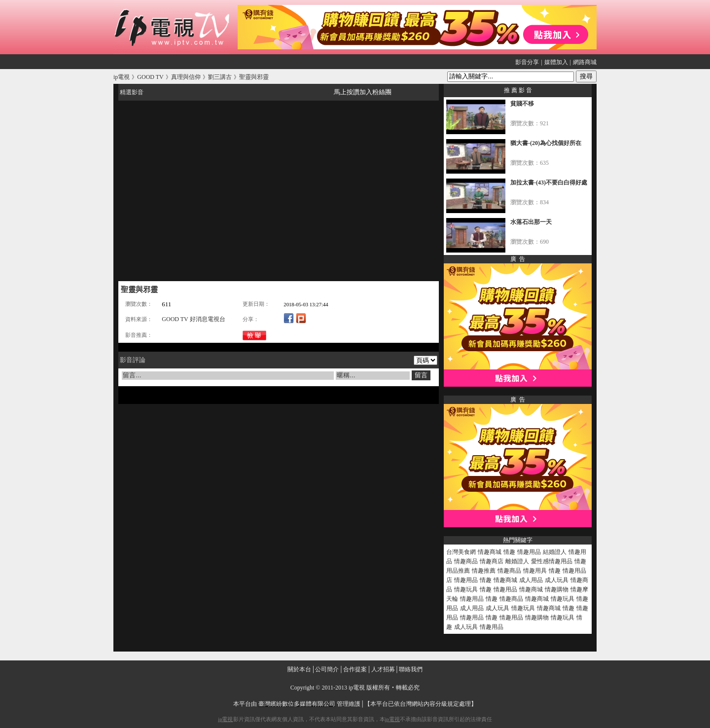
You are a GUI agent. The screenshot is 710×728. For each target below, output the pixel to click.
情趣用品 (529, 552)
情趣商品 (466, 561)
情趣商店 (492, 561)
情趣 (509, 552)
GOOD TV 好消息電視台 (193, 319)
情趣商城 (490, 552)
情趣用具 (535, 571)
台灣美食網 (461, 552)
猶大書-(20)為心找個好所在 (546, 143)
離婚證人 (517, 561)
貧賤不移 (522, 104)
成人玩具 (557, 580)
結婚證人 (555, 552)
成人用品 (531, 580)
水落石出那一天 (531, 222)
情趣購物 (557, 589)
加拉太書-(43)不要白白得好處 (549, 182)
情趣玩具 (466, 589)
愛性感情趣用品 (552, 561)
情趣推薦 (484, 571)
